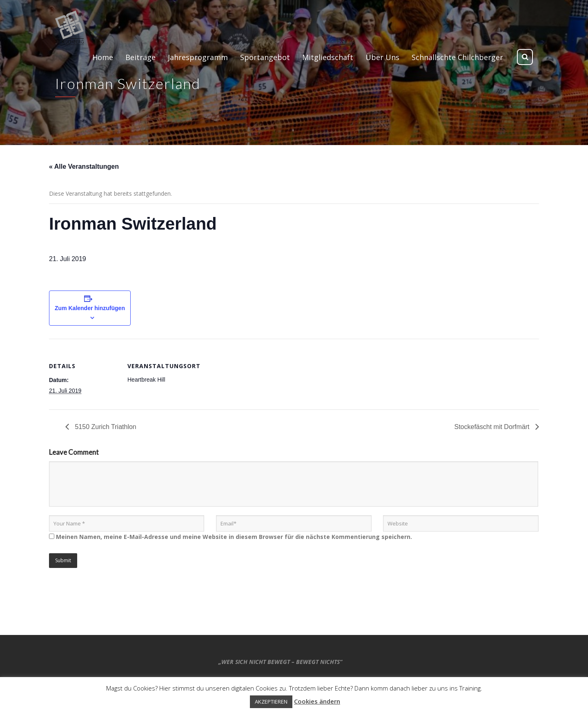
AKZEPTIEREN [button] (271, 702)
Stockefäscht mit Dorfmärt (493, 427)
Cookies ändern (317, 701)
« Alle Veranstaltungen (84, 167)
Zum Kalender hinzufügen (90, 308)
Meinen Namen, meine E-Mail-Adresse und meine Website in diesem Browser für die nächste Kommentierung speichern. (234, 537)
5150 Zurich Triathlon (105, 427)
